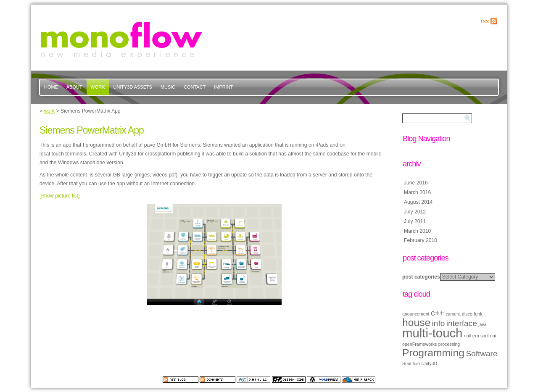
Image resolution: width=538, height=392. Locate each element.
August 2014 (418, 202)
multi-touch (432, 333)
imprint (223, 87)
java (483, 324)
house (416, 322)
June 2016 (416, 183)
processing (449, 344)
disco (467, 314)
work (98, 87)
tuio (416, 363)
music (168, 87)
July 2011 (415, 221)
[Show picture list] (59, 196)
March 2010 (417, 231)
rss (485, 21)
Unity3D (429, 363)
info (439, 323)
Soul (407, 363)
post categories (421, 277)
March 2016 (417, 192)
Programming (433, 353)
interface (462, 323)
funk (478, 314)
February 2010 (421, 240)
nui (493, 336)
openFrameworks (419, 344)
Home (51, 87)
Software (481, 354)
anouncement (416, 314)
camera (453, 314)
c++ (438, 313)
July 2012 (415, 212)
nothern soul (476, 336)
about (74, 87)
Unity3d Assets (133, 87)
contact (195, 87)
